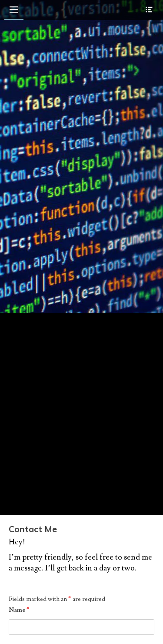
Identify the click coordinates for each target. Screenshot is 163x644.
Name (19, 610)
